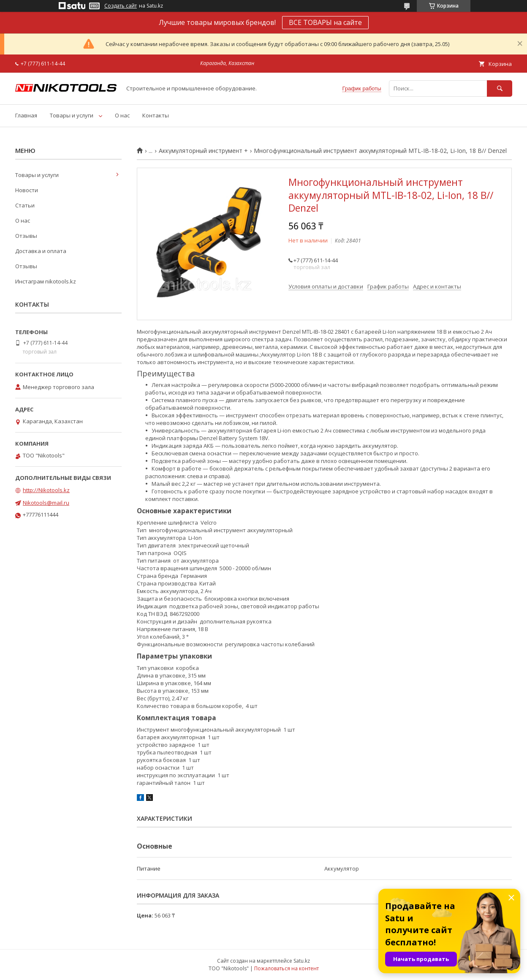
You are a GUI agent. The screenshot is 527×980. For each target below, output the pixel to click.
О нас (122, 115)
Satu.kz (302, 961)
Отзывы (26, 236)
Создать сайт (121, 6)
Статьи (25, 205)
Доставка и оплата (41, 251)
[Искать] (500, 88)
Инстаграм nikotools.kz (46, 281)
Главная (26, 115)
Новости (27, 190)
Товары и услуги (72, 115)
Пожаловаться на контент (287, 968)
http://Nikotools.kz (46, 490)
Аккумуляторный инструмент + (203, 151)
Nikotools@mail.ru (46, 503)
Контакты (156, 115)
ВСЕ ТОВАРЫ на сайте (325, 22)
